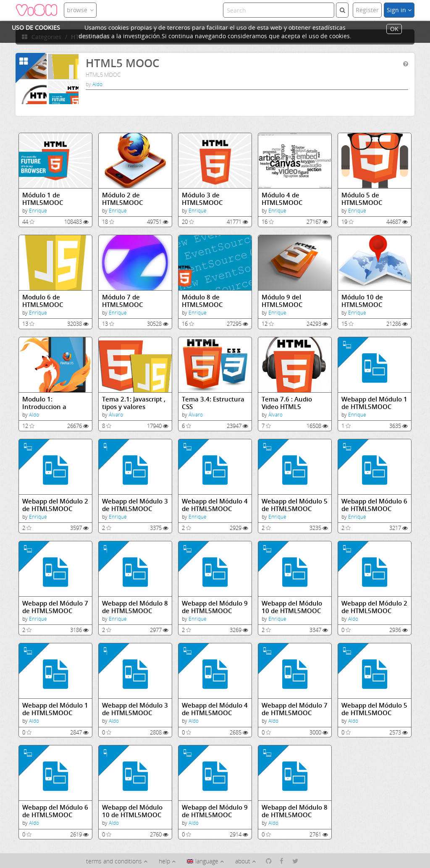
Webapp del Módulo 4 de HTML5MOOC (215, 505)
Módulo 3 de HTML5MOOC (202, 199)
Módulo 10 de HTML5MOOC (362, 301)
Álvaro (116, 415)
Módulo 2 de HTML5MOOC (123, 199)
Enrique (38, 211)
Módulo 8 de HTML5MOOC (202, 301)
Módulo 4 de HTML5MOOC (282, 199)
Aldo (97, 84)
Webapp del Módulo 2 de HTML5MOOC (55, 505)
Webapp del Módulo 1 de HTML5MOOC (374, 403)
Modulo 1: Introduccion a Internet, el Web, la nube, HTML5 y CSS (51, 403)
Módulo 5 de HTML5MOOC (362, 199)
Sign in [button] (399, 10)
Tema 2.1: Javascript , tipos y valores (134, 403)
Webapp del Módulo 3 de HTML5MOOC (135, 505)
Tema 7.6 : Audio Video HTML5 (287, 403)
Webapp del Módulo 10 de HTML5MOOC (292, 607)
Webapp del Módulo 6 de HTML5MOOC (374, 505)
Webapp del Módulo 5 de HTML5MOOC (295, 505)
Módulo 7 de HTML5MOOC (123, 301)
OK (394, 29)
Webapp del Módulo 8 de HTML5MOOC (135, 607)
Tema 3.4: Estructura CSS (213, 403)
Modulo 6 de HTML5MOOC (43, 301)
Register (367, 10)
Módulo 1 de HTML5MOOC (43, 199)
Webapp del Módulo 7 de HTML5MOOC (55, 607)
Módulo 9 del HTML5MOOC (282, 301)
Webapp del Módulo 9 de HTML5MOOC (215, 607)
